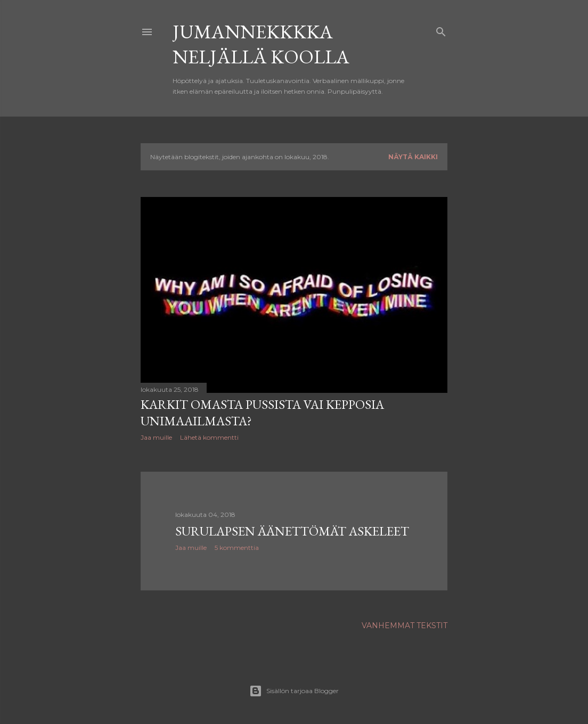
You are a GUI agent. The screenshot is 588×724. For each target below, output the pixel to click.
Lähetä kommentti (209, 437)
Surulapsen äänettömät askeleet (292, 531)
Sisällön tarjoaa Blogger (294, 691)
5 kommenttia (237, 548)
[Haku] (441, 30)
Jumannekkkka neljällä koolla (261, 44)
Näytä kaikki (413, 157)
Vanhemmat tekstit (405, 626)
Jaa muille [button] (156, 437)
